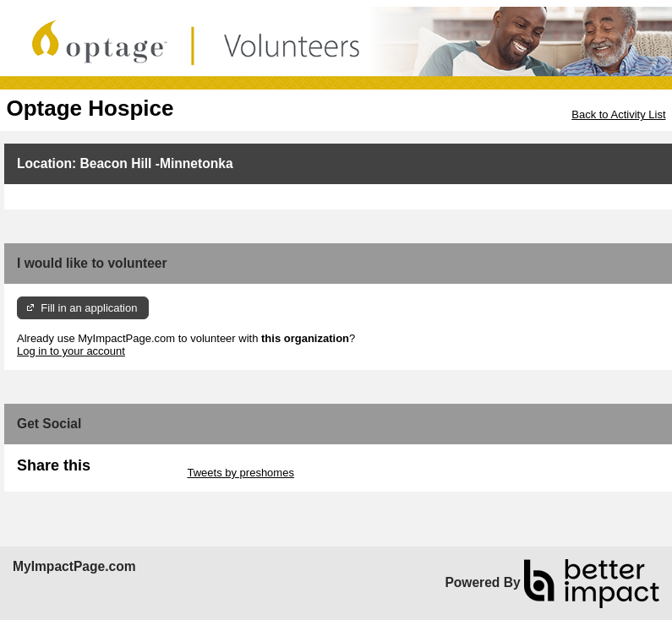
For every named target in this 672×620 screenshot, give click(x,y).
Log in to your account (71, 351)
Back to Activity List (618, 114)
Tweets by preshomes (240, 473)
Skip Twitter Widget (137, 473)
